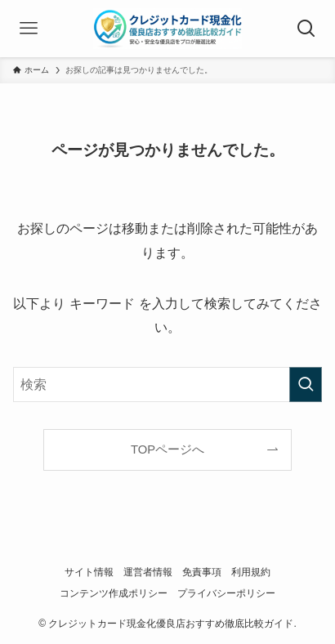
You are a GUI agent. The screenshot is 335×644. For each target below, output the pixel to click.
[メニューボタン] (29, 29)
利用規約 (251, 572)
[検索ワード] (167, 385)
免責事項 (202, 572)
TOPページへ (167, 449)
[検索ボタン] (306, 29)
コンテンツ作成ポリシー (114, 593)
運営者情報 (148, 572)
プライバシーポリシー (226, 593)
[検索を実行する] (306, 385)
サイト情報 (89, 572)
